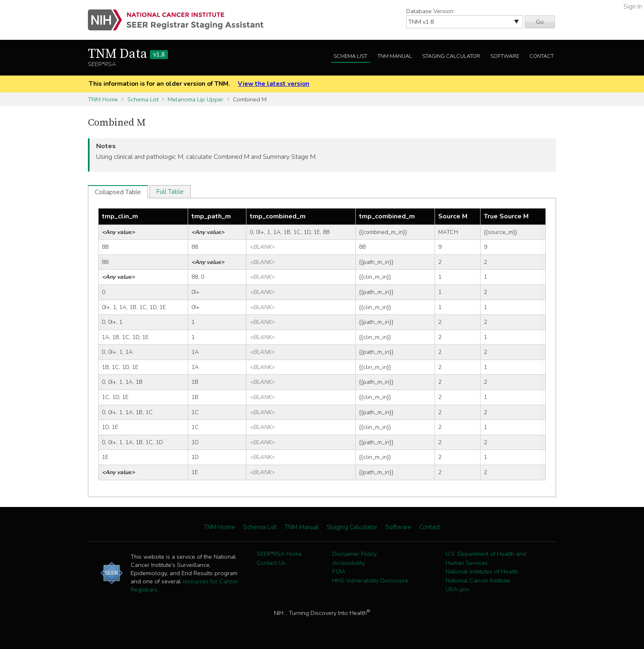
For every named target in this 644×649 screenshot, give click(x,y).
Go (540, 22)
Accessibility (348, 563)
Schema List (350, 56)
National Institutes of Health (482, 571)
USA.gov (457, 589)
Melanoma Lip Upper (195, 99)
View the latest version (274, 84)
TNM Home (103, 99)
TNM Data (128, 54)
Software (505, 56)
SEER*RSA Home (279, 554)
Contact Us (271, 563)
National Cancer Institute (478, 580)
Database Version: (430, 11)
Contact (542, 56)
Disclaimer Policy (354, 554)
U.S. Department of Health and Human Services (486, 558)
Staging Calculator (451, 56)
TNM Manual (395, 56)
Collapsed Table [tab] (118, 192)
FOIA (339, 571)
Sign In (633, 7)
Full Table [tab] (170, 192)
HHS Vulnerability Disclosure (370, 580)
